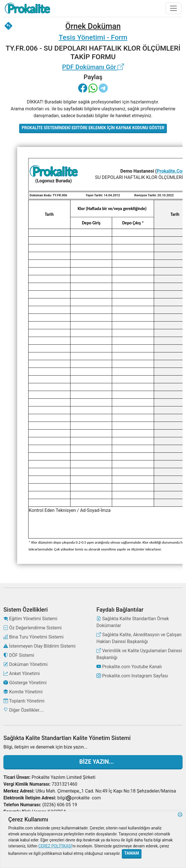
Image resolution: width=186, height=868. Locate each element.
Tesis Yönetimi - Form (93, 37)
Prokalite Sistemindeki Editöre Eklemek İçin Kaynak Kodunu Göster (93, 128)
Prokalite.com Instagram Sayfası (132, 676)
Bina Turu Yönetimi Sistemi (34, 637)
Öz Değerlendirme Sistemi (33, 628)
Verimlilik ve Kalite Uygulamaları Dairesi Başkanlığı (139, 654)
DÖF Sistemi (19, 655)
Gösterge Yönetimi (25, 683)
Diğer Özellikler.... (24, 710)
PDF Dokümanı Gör (93, 67)
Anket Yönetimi (22, 674)
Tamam (132, 853)
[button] (180, 840)
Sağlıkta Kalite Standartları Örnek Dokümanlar (133, 622)
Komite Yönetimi (23, 692)
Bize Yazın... (93, 762)
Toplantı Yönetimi (24, 701)
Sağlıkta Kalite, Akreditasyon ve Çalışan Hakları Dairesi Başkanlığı (139, 638)
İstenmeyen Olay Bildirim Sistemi (40, 646)
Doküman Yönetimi (26, 664)
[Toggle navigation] (173, 8)
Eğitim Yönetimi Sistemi (30, 619)
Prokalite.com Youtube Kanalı (129, 667)
